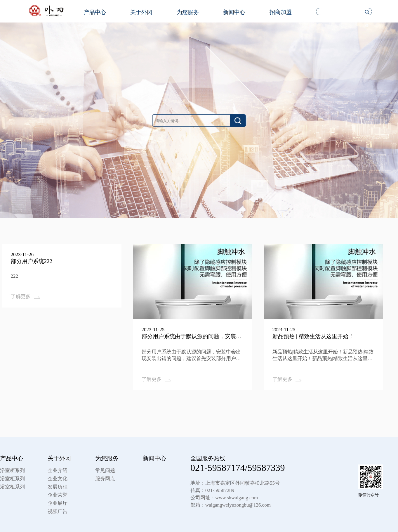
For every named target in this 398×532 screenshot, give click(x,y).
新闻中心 (234, 12)
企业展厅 (58, 503)
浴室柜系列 (12, 470)
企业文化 (58, 479)
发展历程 (58, 487)
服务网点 (105, 479)
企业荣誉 (58, 495)
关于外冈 (141, 12)
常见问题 (105, 470)
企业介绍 (58, 470)
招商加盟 (281, 12)
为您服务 (188, 12)
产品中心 (95, 12)
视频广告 (58, 511)
